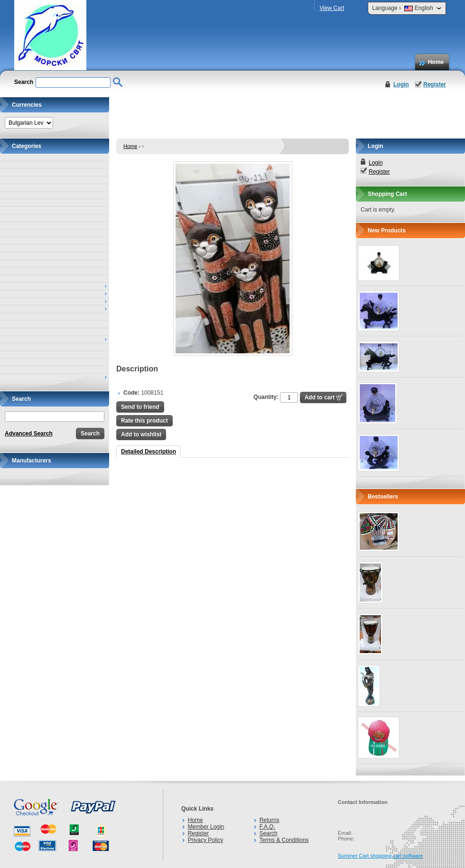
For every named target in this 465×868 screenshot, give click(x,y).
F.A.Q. (267, 827)
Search (269, 833)
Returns (270, 820)
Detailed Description (149, 452)
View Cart (332, 8)
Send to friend (140, 407)
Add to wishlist (141, 434)
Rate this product (144, 421)
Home (436, 62)
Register (435, 84)
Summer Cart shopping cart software (380, 856)
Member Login (206, 827)
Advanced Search (29, 434)
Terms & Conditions (284, 840)
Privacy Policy (206, 840)
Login (401, 84)
